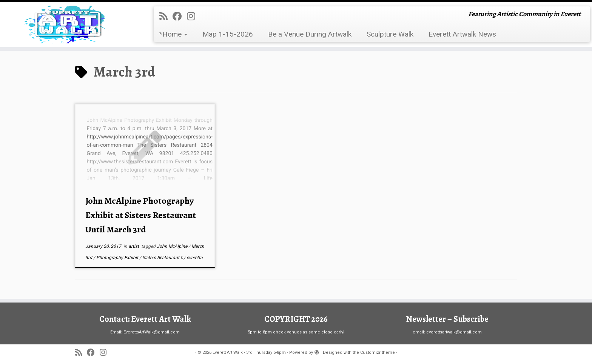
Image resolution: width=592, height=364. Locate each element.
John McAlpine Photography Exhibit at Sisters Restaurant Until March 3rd (141, 215)
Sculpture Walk (390, 34)
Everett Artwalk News (462, 34)
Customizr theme (378, 352)
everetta (195, 258)
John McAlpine (173, 246)
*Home (173, 34)
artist (134, 246)
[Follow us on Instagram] (193, 16)
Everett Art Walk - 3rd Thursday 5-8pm (249, 352)
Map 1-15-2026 (228, 34)
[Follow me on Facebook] (180, 16)
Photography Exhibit (118, 258)
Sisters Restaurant (161, 258)
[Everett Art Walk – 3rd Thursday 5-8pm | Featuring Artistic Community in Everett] (68, 25)
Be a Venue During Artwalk (310, 34)
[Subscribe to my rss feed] (166, 16)
